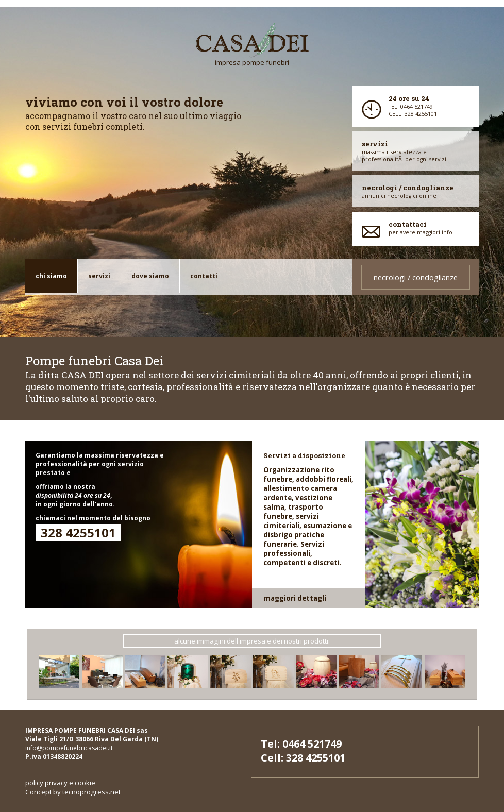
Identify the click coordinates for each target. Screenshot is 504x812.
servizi (99, 276)
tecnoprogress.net (91, 792)
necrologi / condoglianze (416, 277)
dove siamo (150, 276)
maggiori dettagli (295, 598)
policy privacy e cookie (60, 783)
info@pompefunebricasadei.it (69, 748)
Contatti (204, 276)
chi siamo (51, 276)
